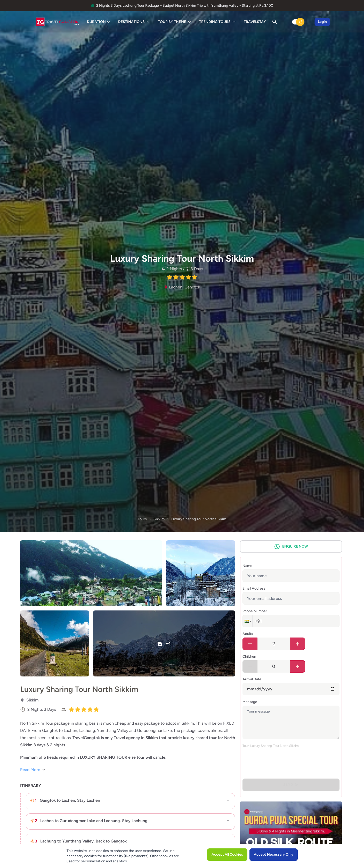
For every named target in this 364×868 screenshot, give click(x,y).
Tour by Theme (175, 22)
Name (247, 566)
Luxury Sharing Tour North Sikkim (199, 519)
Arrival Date (252, 679)
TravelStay (255, 22)
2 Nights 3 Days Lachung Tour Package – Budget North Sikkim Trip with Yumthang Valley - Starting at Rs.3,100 (185, 6)
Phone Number (255, 611)
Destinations (134, 22)
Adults (248, 634)
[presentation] (282, 762)
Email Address (254, 588)
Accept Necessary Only (274, 854)
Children (249, 656)
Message (250, 702)
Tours (142, 519)
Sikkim (159, 519)
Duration (99, 22)
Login (322, 22)
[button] (247, 621)
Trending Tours (218, 22)
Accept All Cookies (227, 854)
